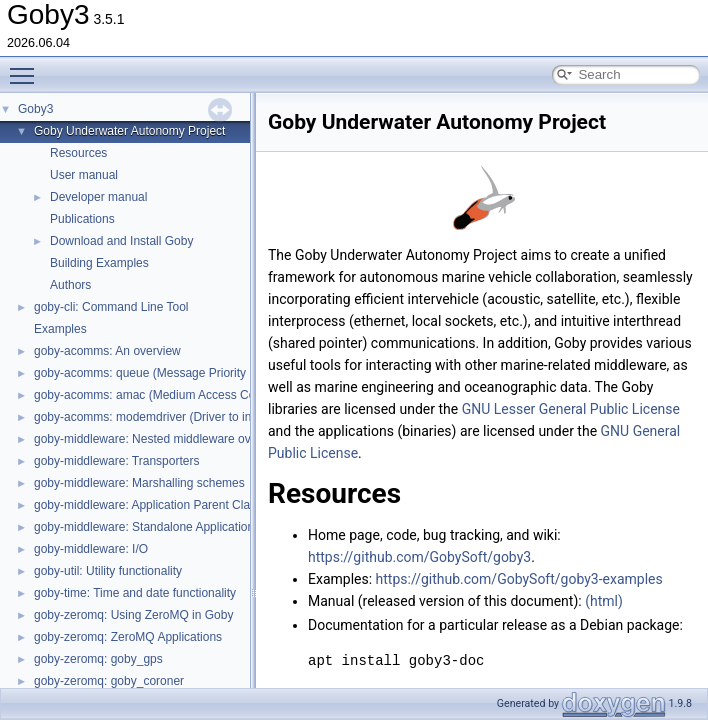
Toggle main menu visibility (27, 67)
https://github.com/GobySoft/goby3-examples (519, 579)
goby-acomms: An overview (107, 351)
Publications (82, 219)
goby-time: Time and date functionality (135, 593)
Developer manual (98, 197)
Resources (78, 153)
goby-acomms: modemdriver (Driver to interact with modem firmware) (218, 417)
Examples (60, 329)
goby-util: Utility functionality (108, 571)
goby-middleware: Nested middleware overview (159, 439)
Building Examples (99, 263)
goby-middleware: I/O (91, 549)
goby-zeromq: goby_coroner (109, 681)
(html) (604, 601)
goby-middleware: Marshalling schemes (139, 483)
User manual (84, 175)
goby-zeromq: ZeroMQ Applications (128, 637)
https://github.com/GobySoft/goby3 (419, 557)
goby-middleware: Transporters (116, 461)
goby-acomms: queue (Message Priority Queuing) (166, 373)
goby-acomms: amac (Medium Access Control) (158, 395)
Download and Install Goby (121, 241)
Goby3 (35, 109)
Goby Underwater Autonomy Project (129, 131)
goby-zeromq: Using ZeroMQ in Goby (133, 615)
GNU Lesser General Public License (571, 409)
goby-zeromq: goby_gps (98, 659)
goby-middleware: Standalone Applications (147, 527)
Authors (70, 285)
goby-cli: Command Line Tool (111, 307)
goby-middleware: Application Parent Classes (154, 505)
